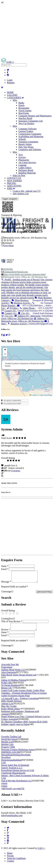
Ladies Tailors (25, 168)
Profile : (27, 289)
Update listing (11, 473)
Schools (22, 139)
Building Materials (27, 173)
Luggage (22, 165)
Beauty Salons (25, 144)
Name (5, 566)
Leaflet (33, 395)
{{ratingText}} (8, 621)
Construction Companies (30, 134)
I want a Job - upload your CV (27, 191)
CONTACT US (14, 178)
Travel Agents (25, 111)
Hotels (21, 105)
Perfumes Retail (26, 170)
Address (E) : (21, 317)
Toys (21, 155)
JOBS (11, 188)
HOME (10, 92)
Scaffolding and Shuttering (31, 136)
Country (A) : (10, 313)
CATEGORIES (15, 98)
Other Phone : (28, 308)
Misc (15, 100)
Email (5, 569)
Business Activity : (21, 303)
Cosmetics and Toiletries (30, 149)
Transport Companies (28, 142)
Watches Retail (25, 118)
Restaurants (24, 108)
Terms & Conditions (16, 862)
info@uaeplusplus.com (12, 819)
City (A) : (8, 316)
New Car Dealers (26, 124)
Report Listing (10, 476)
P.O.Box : (13, 308)
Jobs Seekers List (21, 194)
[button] (50, 362)
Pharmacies (24, 160)
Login (10, 80)
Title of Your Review (12, 623)
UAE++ (41, 852)
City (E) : (24, 313)
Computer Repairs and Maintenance (35, 116)
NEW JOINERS (14, 181)
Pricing (10, 859)
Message (6, 584)
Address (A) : (25, 320)
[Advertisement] (27, 31)
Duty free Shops (26, 147)
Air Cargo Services (27, 162)
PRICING (12, 183)
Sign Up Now (19, 175)
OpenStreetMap (46, 395)
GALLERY (12, 95)
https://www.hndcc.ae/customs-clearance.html (24, 274)
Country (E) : (9, 311)
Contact (11, 864)
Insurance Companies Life (31, 121)
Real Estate (24, 113)
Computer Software (28, 129)
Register (11, 83)
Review (6, 633)
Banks (21, 103)
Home (10, 857)
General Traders (26, 131)
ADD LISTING (14, 186)
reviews (16, 471)
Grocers (22, 157)
